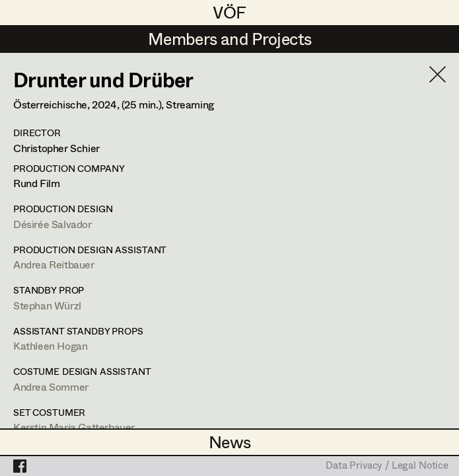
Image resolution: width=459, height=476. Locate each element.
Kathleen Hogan (50, 345)
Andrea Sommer (51, 386)
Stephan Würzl (47, 305)
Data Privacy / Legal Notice (387, 466)
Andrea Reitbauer (54, 264)
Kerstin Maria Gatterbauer (74, 427)
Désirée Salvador (53, 224)
